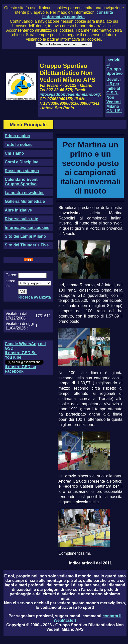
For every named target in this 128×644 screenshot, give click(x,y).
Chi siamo (14, 153)
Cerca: (11, 275)
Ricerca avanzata (35, 297)
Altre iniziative (18, 210)
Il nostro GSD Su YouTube (21, 355)
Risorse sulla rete (21, 219)
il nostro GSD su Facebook (20, 369)
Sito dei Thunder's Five (27, 245)
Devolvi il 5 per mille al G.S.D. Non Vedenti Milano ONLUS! (114, 95)
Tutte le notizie (19, 145)
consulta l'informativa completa (78, 15)
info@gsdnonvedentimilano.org (70, 94)
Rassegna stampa (22, 171)
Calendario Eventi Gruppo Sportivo (22, 182)
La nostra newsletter (24, 193)
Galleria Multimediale (25, 201)
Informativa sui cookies (27, 228)
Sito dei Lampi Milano (25, 236)
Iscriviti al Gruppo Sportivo (115, 67)
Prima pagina (17, 136)
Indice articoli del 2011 (91, 563)
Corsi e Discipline (22, 162)
